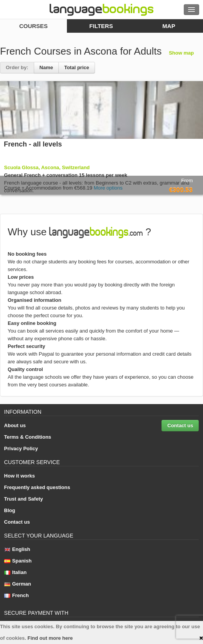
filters (101, 26)
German (18, 584)
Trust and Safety (24, 499)
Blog (10, 510)
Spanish (18, 561)
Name (46, 67)
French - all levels (33, 144)
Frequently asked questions (37, 487)
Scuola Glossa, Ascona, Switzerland (47, 167)
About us (15, 425)
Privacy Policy (21, 448)
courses (33, 26)
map (169, 26)
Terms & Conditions (28, 437)
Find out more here (50, 638)
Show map (181, 53)
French (17, 595)
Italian (16, 572)
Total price (77, 67)
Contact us (180, 425)
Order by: (17, 67)
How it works (20, 476)
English (17, 549)
